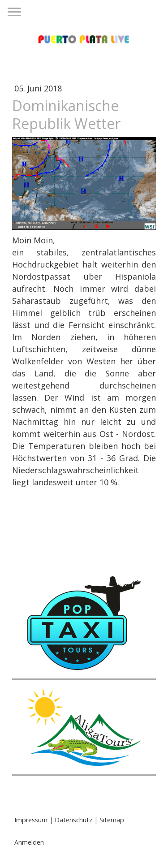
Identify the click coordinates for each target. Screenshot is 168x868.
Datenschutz (73, 820)
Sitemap (112, 820)
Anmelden (29, 842)
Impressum (31, 820)
